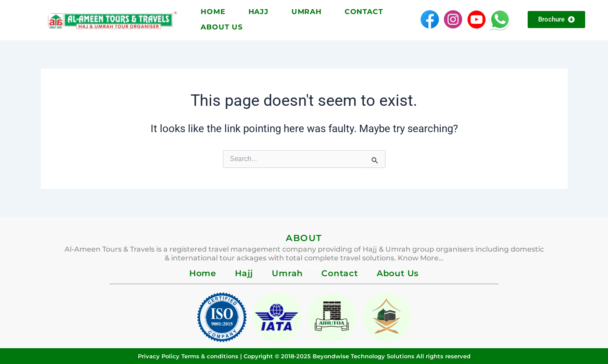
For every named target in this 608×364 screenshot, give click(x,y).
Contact (364, 12)
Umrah (307, 12)
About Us (221, 27)
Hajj (259, 12)
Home (213, 12)
